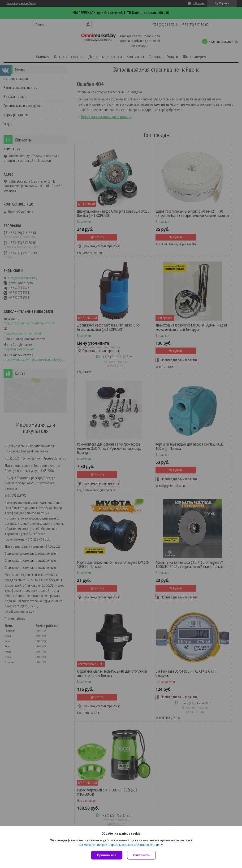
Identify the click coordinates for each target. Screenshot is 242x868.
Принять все (107, 855)
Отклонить (141, 855)
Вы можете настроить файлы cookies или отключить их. (119, 845)
